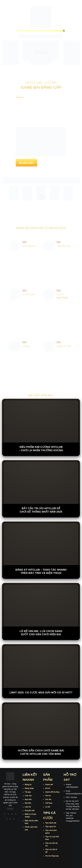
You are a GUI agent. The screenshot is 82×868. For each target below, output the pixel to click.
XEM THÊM (28, 163)
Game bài (49, 785)
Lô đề (48, 807)
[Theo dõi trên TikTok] (12, 814)
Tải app (28, 792)
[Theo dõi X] (16, 814)
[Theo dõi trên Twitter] (7, 819)
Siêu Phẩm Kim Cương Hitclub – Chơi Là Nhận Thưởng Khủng (41, 449)
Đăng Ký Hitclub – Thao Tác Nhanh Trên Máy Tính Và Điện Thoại (41, 571)
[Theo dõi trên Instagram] (8, 814)
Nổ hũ (48, 788)
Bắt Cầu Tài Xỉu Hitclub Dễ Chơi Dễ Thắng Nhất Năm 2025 (41, 510)
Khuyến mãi (30, 811)
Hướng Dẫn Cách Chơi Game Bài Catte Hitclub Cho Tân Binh (41, 752)
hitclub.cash (58, 31)
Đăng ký (28, 785)
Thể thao (49, 803)
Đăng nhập (29, 788)
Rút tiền (28, 803)
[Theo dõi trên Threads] (10, 819)
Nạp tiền (28, 799)
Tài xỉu (48, 796)
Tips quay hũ (50, 827)
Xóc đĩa (48, 799)
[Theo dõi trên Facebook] (5, 814)
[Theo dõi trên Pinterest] (14, 819)
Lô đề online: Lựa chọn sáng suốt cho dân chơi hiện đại (41, 633)
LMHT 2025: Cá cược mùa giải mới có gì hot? (41, 693)
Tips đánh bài (51, 823)
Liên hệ (28, 807)
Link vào (28, 796)
